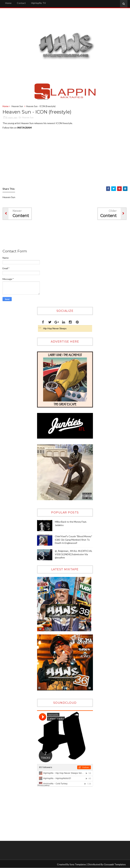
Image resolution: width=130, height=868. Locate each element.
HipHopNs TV (39, 3)
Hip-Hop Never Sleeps (55, 328)
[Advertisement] (64, 235)
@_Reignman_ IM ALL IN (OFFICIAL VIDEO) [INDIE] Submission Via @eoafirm (74, 554)
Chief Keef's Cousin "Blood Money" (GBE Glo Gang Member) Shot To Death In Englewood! (73, 540)
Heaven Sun (17, 106)
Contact (21, 3)
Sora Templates (78, 864)
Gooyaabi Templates (115, 864)
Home (8, 3)
